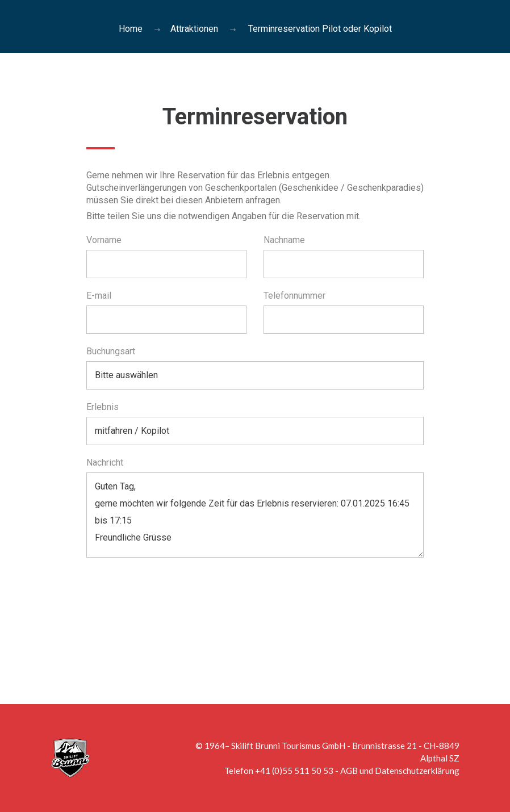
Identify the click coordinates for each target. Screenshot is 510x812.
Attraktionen (194, 29)
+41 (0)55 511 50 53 (294, 771)
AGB (349, 771)
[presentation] (173, 597)
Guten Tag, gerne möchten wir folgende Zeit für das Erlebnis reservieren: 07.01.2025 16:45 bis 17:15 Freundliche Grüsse (255, 515)
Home (131, 29)
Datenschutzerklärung (417, 771)
